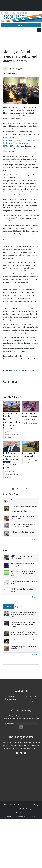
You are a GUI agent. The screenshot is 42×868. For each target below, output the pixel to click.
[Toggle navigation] (21, 25)
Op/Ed (31, 699)
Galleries (11, 702)
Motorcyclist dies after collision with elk (24, 500)
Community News (11, 699)
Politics (33, 370)
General (25, 370)
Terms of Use (22, 805)
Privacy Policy (34, 805)
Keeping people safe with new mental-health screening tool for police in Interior (23, 624)
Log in (33, 816)
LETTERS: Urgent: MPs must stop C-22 (24, 640)
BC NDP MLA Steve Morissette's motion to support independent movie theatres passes (24, 615)
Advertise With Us (10, 805)
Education (16, 370)
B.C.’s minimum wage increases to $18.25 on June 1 (30, 416)
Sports (31, 702)
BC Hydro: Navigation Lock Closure (22, 532)
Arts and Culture (31, 696)
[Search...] (19, 30)
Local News (11, 696)
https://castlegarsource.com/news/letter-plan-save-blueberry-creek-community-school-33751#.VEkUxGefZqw (21, 143)
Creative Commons (11, 809)
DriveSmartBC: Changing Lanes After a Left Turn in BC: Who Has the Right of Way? (24, 574)
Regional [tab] (18, 607)
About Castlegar (21, 813)
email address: (10, 723)
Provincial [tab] (8, 607)
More (35, 539)
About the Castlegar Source (28, 809)
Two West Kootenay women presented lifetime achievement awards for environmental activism (24, 509)
